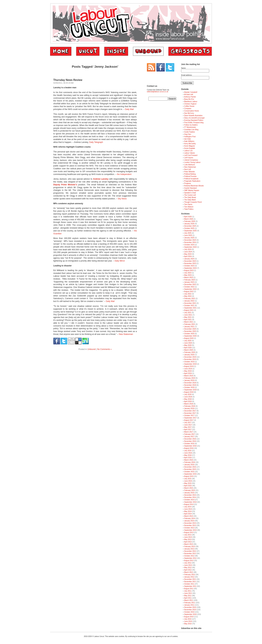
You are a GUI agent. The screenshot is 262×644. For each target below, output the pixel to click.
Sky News (122, 199)
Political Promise (190, 176)
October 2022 (189, 287)
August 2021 (189, 310)
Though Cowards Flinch (193, 202)
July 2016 (188, 451)
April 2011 (188, 598)
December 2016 (190, 439)
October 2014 (189, 500)
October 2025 (189, 228)
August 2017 (189, 420)
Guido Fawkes (189, 132)
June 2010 (188, 621)
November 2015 (190, 469)
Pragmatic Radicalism (192, 181)
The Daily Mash (190, 200)
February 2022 (190, 299)
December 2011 (190, 579)
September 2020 (190, 336)
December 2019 (190, 357)
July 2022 (188, 294)
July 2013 (188, 535)
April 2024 (188, 256)
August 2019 (189, 366)
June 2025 (188, 235)
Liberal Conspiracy (191, 160)
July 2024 (188, 249)
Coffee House (189, 106)
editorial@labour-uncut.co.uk (157, 92)
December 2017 (190, 411)
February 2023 (190, 280)
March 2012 (189, 572)
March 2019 (189, 376)
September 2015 (190, 474)
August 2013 (189, 532)
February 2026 (190, 221)
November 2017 (190, 413)
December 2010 (190, 607)
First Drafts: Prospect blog (194, 123)
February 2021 (190, 324)
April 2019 (188, 373)
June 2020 (188, 343)
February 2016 (190, 462)
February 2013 (190, 546)
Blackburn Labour (191, 102)
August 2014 (189, 504)
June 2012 (188, 565)
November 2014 (190, 497)
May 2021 (188, 317)
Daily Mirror (120, 261)
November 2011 (190, 582)
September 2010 (190, 614)
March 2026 (189, 219)
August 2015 (189, 476)
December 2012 (190, 551)
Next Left (187, 169)
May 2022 (188, 296)
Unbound (91, 349)
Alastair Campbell (191, 92)
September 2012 (190, 558)
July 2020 (188, 341)
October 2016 (189, 444)
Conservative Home (191, 111)
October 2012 (189, 556)
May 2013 (188, 539)
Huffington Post (190, 137)
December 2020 (190, 329)
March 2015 (189, 488)
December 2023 (190, 261)
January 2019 (189, 380)
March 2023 (189, 277)
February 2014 (190, 518)
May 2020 (188, 345)
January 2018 (189, 408)
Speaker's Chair (190, 193)
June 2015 (188, 481)
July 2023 (188, 273)
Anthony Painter (190, 97)
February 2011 (190, 603)
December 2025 (190, 226)
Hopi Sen (188, 134)
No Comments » (105, 349)
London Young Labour (192, 162)
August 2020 (189, 338)
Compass (188, 109)
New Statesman (126, 334)
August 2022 (189, 292)
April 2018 (188, 401)
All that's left (189, 94)
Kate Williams (189, 141)
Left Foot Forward (191, 155)
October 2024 (189, 245)
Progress (187, 183)
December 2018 (190, 383)
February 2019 (190, 378)
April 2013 (188, 542)
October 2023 (189, 266)
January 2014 (189, 521)
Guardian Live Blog (191, 130)
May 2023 (188, 275)
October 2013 (189, 528)
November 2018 (190, 385)
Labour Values (189, 153)
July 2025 (188, 233)
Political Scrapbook (191, 179)
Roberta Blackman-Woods (194, 186)
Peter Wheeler (189, 172)
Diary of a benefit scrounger (194, 118)
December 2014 (190, 495)
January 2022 (189, 301)
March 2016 (189, 460)
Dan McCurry (189, 113)
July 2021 (188, 313)
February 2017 (190, 434)
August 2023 (189, 270)
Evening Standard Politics (194, 120)
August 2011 (189, 589)
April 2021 (188, 320)
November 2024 (190, 242)
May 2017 (188, 427)
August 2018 (189, 392)
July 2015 (188, 479)
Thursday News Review (68, 80)
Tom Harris (188, 204)
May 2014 (188, 511)
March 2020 (189, 350)
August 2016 (189, 448)
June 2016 (188, 453)
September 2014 (190, 502)
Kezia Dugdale (190, 148)
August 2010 (189, 617)
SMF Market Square (192, 190)
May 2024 (188, 254)
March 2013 (189, 544)
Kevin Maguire (189, 146)
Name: (184, 68)
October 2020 (189, 334)
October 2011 (189, 584)
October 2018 (189, 387)
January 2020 (189, 355)
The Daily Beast (190, 197)
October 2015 (189, 472)
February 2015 (190, 490)
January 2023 (189, 282)
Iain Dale (187, 139)
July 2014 (188, 507)
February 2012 (190, 575)
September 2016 (190, 446)
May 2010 (188, 624)
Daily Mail (129, 109)
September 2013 (190, 530)
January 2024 (189, 259)
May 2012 (188, 568)
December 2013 (190, 523)
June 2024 (188, 252)
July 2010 (188, 619)
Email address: (187, 75)
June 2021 (188, 315)
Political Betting (190, 174)
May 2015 (188, 483)
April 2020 (188, 348)
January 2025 (189, 238)
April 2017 (188, 430)
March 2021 (189, 322)
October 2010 (189, 612)
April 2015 (188, 486)
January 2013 (189, 549)
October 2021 (189, 306)
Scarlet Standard (190, 188)
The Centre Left (190, 195)
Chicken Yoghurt (190, 104)
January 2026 (189, 224)
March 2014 (189, 516)
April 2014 (188, 514)
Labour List (188, 151)
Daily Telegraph (96, 142)
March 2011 (189, 600)
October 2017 (189, 415)
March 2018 (189, 404)
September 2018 (190, 390)
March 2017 (189, 432)
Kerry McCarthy (190, 144)
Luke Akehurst (189, 165)
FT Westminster (190, 127)
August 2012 (189, 561)
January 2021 (189, 327)
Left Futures (189, 158)
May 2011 (188, 596)
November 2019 (190, 359)
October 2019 (189, 362)
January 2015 (189, 493)
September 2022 (190, 289)
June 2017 (188, 425)
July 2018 (188, 394)
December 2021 (190, 303)
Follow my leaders (191, 125)
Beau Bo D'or (189, 99)
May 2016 (188, 455)
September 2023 (190, 268)
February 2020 (190, 352)
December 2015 (190, 467)
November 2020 (190, 331)
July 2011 (188, 591)
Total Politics (189, 209)
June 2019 (188, 369)
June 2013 (188, 537)
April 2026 (188, 217)
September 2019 (190, 364)
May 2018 (188, 399)
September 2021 (190, 308)
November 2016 (190, 441)
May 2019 (188, 371)
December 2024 (190, 240)
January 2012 (189, 577)
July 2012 (188, 563)
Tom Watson (189, 207)
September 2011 (190, 586)
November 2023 (190, 263)
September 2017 (190, 418)
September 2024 (190, 247)
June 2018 (188, 397)
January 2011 (189, 605)
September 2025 (190, 231)
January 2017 (189, 437)
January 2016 (189, 465)
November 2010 (190, 610)
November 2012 (190, 554)
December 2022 (190, 284)
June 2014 (188, 509)
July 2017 (188, 423)
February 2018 (190, 406)
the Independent (124, 174)
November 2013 (190, 525)
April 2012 (188, 570)
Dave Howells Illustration (193, 116)
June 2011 (188, 593)
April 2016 (188, 458)
